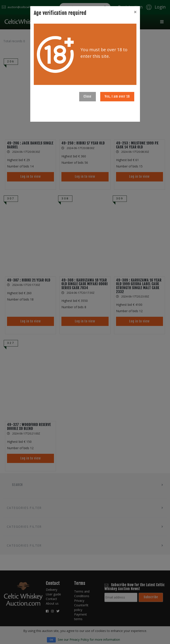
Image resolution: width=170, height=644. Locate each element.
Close (88, 96)
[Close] (135, 12)
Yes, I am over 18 (117, 96)
